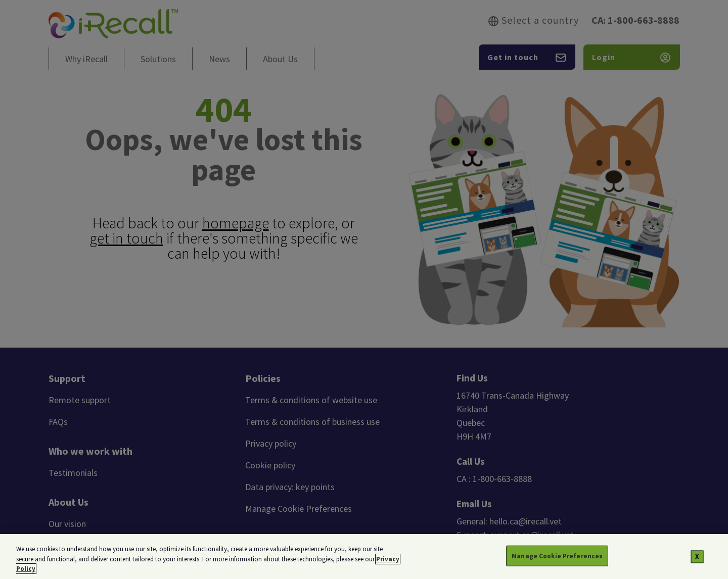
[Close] (697, 559)
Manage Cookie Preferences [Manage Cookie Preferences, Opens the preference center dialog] (557, 558)
